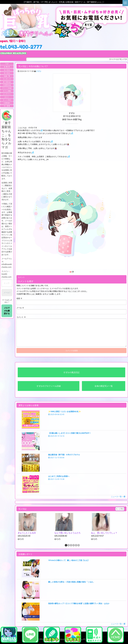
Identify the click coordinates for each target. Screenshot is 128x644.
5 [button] (76, 545)
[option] (35, 527)
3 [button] (71, 545)
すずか (39, 71)
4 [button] (73, 545)
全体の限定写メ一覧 (104, 386)
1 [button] (66, 545)
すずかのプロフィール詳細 (49, 386)
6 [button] (78, 545)
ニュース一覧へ (118, 497)
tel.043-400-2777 (21, 47)
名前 (19, 298)
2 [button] (68, 545)
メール (20, 308)
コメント (21, 317)
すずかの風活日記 (71, 372)
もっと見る (120, 509)
